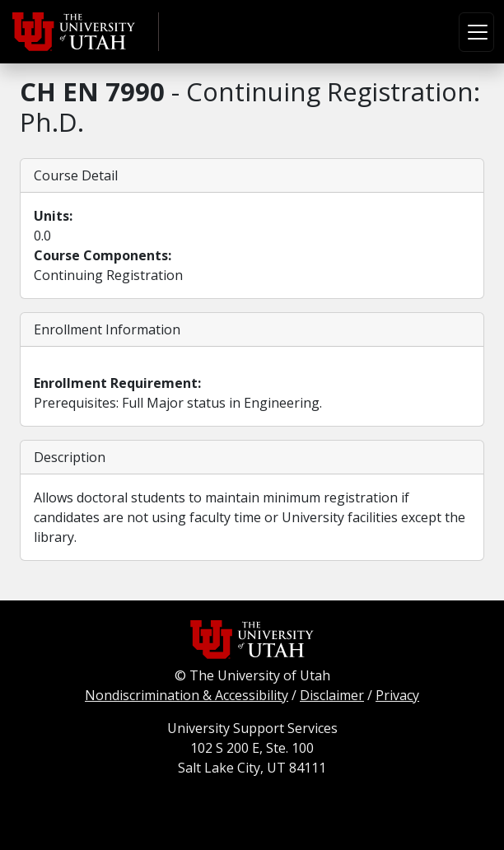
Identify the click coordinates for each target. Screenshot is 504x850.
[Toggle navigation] (476, 32)
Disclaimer (332, 695)
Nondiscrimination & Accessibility (187, 695)
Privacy (397, 695)
